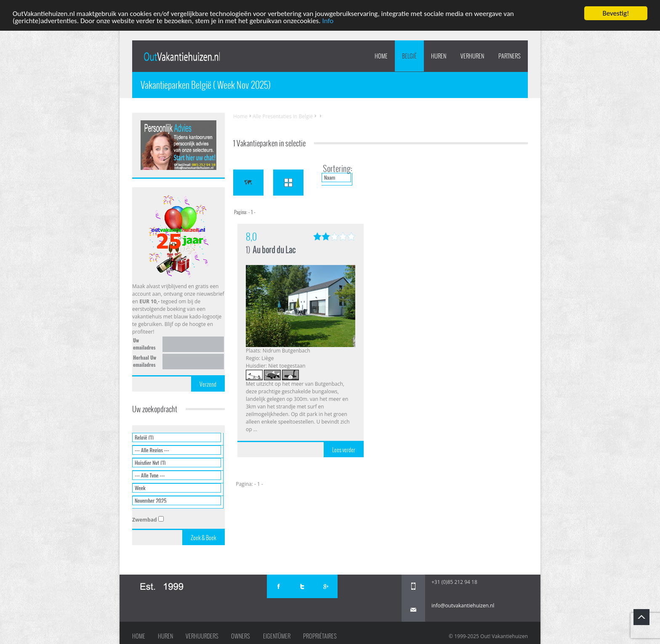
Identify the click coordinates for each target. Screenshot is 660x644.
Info (328, 20)
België (409, 56)
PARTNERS (510, 56)
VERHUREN (472, 56)
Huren (165, 636)
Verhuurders (202, 636)
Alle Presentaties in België (283, 116)
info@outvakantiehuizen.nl (463, 606)
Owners (241, 636)
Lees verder (344, 450)
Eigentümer (277, 636)
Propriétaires (320, 636)
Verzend (208, 384)
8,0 (251, 237)
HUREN (439, 56)
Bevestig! (616, 13)
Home (381, 56)
